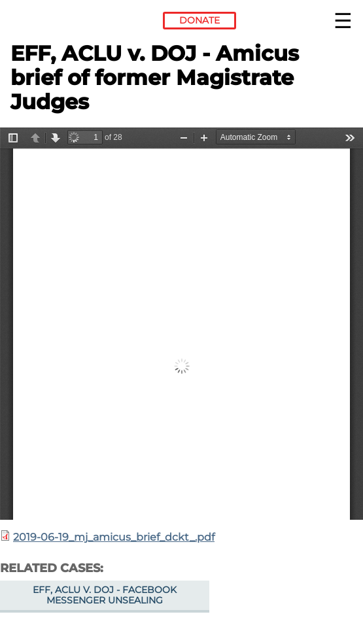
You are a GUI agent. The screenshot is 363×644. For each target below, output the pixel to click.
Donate (199, 20)
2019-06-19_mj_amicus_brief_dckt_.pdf (114, 537)
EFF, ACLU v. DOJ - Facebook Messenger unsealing (105, 595)
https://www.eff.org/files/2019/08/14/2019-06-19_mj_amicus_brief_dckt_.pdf (181, 324)
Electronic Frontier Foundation (46, 23)
